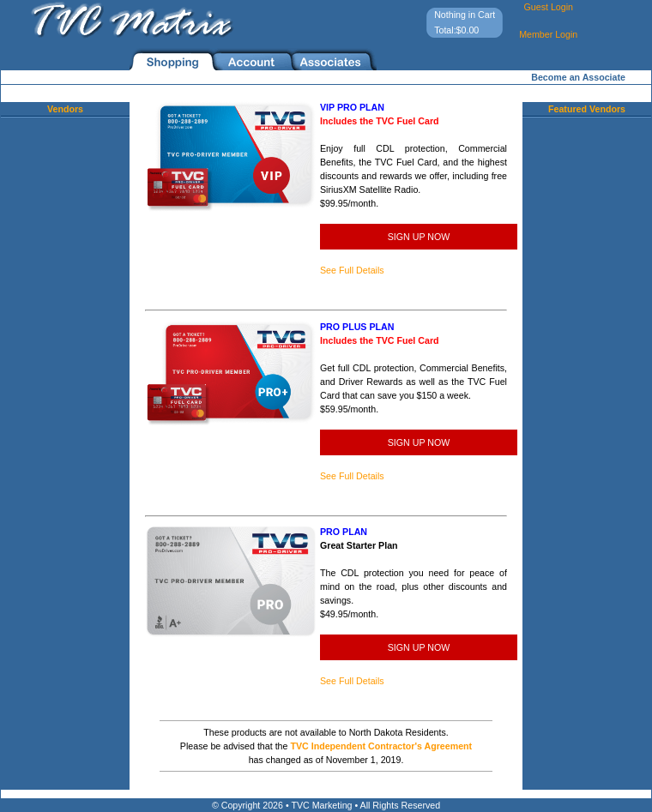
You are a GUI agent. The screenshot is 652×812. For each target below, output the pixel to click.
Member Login (548, 34)
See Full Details (352, 270)
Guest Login (548, 7)
